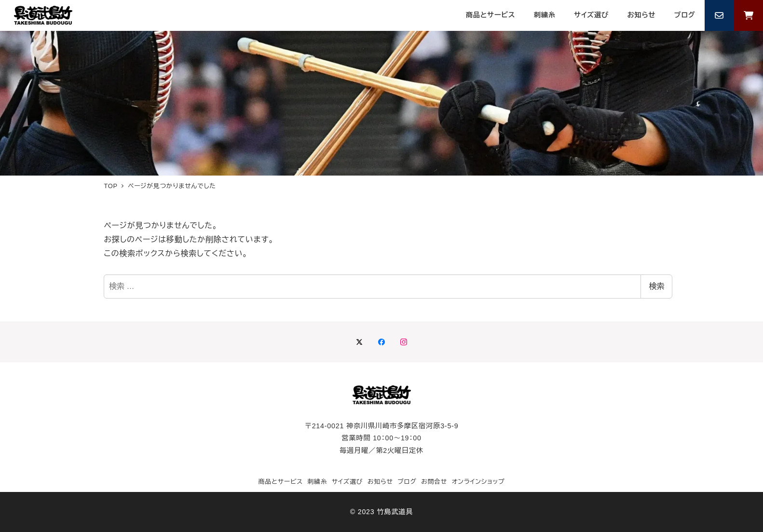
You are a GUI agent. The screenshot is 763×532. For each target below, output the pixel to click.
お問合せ (434, 482)
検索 (656, 286)
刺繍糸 (317, 482)
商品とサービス (281, 482)
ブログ (407, 482)
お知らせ (380, 482)
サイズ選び (347, 482)
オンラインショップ (478, 482)
